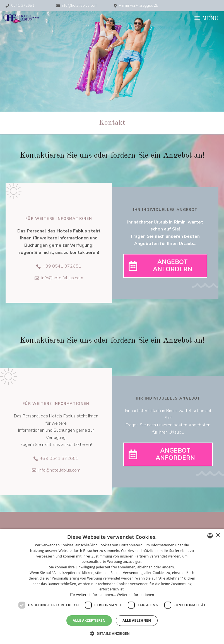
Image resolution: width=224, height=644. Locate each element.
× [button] (218, 535)
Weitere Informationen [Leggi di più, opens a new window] (136, 595)
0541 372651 (23, 6)
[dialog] (112, 586)
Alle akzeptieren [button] (89, 620)
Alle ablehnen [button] (137, 620)
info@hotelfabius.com (79, 6)
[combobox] (210, 536)
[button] (112, 634)
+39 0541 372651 (62, 266)
